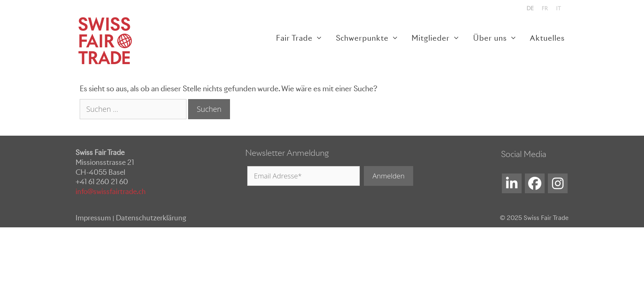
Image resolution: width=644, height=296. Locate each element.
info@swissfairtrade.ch (111, 192)
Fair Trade (302, 38)
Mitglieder (439, 38)
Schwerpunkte (370, 38)
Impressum (93, 218)
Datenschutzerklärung (151, 218)
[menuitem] (530, 8)
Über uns (498, 38)
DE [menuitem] (530, 8)
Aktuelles (547, 38)
